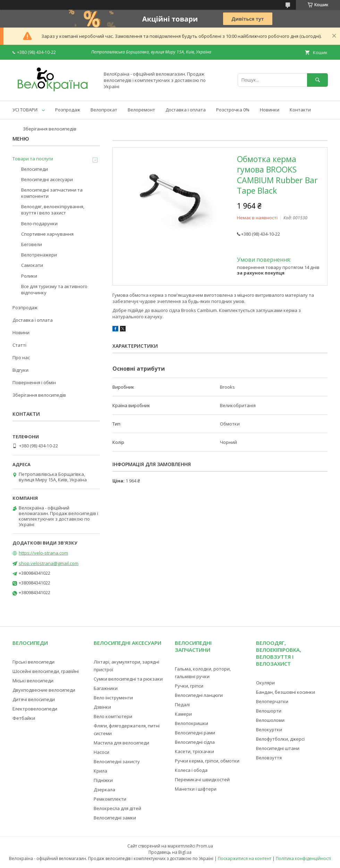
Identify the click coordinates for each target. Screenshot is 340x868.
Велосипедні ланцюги (199, 695)
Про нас (21, 357)
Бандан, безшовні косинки (286, 692)
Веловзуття (269, 758)
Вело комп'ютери (113, 716)
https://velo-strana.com (43, 553)
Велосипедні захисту (117, 761)
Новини (21, 332)
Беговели (32, 244)
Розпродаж (68, 110)
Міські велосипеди (33, 681)
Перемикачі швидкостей (202, 779)
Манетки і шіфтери (196, 789)
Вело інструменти (113, 698)
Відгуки (20, 370)
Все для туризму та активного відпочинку (54, 289)
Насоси (101, 752)
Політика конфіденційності (303, 858)
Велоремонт (141, 110)
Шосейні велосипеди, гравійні (46, 671)
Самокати (32, 265)
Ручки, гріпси (189, 686)
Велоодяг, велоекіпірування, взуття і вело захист (53, 210)
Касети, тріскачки (194, 751)
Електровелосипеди (35, 709)
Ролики (29, 276)
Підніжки (103, 780)
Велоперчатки (272, 701)
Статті (19, 345)
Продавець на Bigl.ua (170, 852)
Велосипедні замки (115, 818)
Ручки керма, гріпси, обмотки (207, 761)
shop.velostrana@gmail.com (49, 563)
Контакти (300, 110)
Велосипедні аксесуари (47, 179)
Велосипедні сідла (195, 742)
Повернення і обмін (34, 382)
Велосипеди (35, 169)
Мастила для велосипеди (121, 743)
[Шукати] (317, 80)
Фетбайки (24, 718)
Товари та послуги (33, 159)
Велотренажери (39, 255)
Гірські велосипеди (33, 662)
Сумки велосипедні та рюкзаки (128, 679)
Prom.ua (205, 846)
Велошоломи (270, 720)
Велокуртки (269, 730)
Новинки (270, 110)
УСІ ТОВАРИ (25, 110)
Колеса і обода (191, 770)
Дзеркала (104, 790)
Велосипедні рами (195, 733)
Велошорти (269, 711)
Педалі (182, 705)
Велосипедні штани (278, 748)
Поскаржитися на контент (245, 858)
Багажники (106, 688)
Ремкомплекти (110, 799)
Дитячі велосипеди (34, 699)
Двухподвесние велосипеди (44, 690)
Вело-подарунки (39, 224)
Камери (183, 714)
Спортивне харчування (47, 234)
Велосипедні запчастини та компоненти (52, 193)
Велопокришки (192, 723)
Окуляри (265, 683)
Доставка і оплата (186, 110)
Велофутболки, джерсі (280, 739)
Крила (100, 771)
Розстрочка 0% (233, 110)
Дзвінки (102, 707)
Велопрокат (104, 110)
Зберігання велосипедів (50, 129)
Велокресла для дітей (117, 808)
